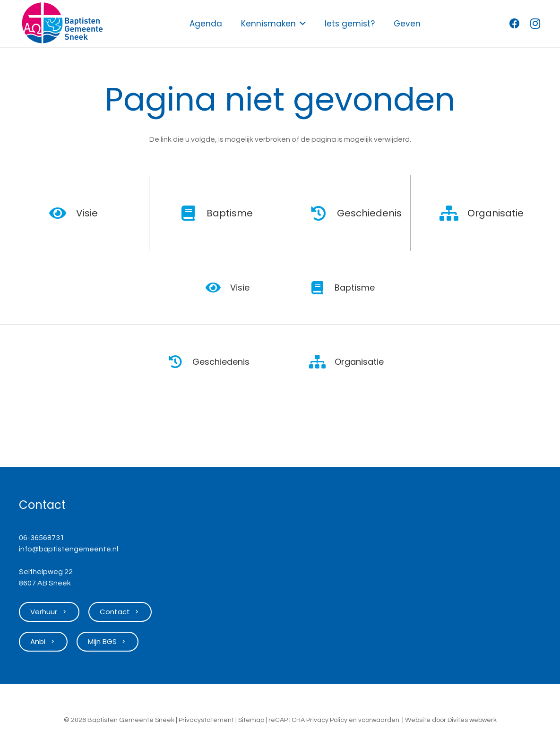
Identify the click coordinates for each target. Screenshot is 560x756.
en (353, 720)
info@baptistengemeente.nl (69, 549)
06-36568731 (42, 538)
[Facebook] (515, 24)
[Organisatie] (454, 213)
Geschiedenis (369, 213)
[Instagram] (535, 24)
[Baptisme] (193, 213)
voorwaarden (379, 720)
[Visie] (63, 213)
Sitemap (251, 720)
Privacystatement (206, 720)
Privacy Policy (327, 720)
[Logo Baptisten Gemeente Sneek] (62, 24)
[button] (301, 24)
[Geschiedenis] (324, 213)
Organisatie (495, 213)
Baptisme (230, 213)
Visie (87, 213)
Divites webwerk (472, 720)
